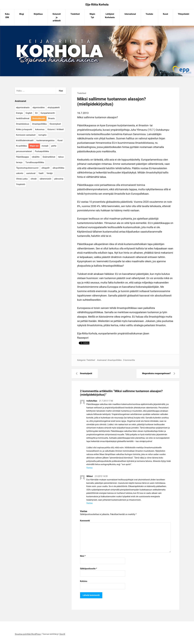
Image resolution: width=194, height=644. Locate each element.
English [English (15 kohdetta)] (29, 113)
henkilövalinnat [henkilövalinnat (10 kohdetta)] (23, 118)
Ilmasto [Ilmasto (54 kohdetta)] (51, 118)
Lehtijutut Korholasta (110, 16)
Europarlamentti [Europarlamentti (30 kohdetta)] (48, 113)
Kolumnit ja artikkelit (57, 17)
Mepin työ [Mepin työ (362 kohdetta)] (34, 146)
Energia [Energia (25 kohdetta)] (19, 113)
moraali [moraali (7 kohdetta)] (45, 146)
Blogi (22, 14)
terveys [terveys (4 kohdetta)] (19, 162)
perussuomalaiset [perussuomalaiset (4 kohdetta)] (24, 151)
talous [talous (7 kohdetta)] (61, 157)
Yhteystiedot (183, 14)
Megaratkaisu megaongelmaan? (156, 373)
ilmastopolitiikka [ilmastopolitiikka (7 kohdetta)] (39, 124)
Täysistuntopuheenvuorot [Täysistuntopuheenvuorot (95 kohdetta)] (27, 168)
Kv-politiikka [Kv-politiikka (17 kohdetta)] (21, 146)
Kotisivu (84, 581)
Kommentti (85, 521)
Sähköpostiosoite (89, 569)
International (130, 14)
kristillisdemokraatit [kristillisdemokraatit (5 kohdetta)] (25, 140)
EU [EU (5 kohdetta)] (36, 113)
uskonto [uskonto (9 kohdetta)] (20, 173)
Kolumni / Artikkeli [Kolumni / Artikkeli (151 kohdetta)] (56, 129)
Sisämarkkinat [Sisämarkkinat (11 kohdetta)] (49, 157)
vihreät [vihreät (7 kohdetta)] (34, 179)
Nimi (83, 556)
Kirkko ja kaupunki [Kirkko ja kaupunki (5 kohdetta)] (24, 129)
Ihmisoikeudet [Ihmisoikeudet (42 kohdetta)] (39, 118)
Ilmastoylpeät (86, 373)
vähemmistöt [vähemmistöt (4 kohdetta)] (45, 179)
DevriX (62, 634)
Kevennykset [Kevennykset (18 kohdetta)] (55, 124)
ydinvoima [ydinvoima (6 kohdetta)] (59, 179)
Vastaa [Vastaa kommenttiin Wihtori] (89, 503)
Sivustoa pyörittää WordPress (28, 634)
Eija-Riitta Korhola (97, 5)
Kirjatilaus (38, 14)
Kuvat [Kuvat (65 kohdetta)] (60, 140)
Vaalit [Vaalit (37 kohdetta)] (41, 173)
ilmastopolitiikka (115, 360)
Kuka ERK (7, 16)
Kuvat (166, 14)
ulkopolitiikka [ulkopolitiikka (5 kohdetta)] (58, 168)
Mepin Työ (92, 16)
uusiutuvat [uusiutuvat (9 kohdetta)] (31, 173)
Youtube (149, 14)
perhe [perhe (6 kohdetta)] (54, 146)
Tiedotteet (75, 14)
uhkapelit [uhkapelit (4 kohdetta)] (46, 168)
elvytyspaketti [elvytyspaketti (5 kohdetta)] (54, 107)
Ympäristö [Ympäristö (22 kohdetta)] (21, 184)
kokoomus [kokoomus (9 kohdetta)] (40, 129)
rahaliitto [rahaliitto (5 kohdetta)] (36, 157)
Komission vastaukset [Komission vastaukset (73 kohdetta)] (26, 135)
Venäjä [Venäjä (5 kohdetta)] (49, 173)
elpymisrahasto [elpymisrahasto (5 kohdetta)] (23, 107)
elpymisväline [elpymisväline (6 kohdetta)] (39, 107)
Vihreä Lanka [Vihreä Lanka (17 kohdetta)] (22, 179)
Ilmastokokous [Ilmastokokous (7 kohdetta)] (23, 124)
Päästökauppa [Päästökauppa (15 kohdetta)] (22, 157)
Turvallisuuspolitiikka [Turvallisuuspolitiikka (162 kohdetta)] (35, 162)
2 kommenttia (129, 360)
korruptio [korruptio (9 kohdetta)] (43, 135)
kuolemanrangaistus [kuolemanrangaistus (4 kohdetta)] (46, 140)
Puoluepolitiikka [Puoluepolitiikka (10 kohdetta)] (42, 151)
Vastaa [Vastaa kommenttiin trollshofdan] (89, 468)
